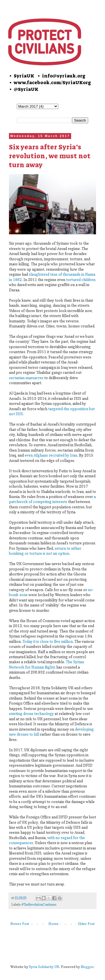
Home (53, 924)
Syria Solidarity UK (44, 967)
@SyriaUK (26, 89)
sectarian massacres (26, 378)
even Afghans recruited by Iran (51, 455)
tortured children (81, 280)
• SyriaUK (21, 76)
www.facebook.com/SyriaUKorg (52, 82)
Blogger (87, 967)
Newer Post (20, 924)
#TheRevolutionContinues (39, 905)
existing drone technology (31, 714)
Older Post (86, 924)
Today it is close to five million (48, 641)
